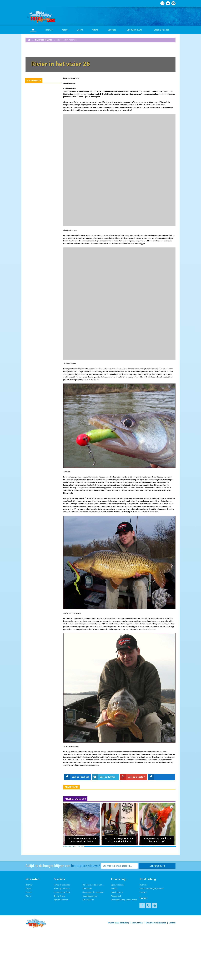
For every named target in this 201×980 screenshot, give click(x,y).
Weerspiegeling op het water (124, 900)
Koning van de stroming (93, 892)
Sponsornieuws (118, 885)
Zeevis (80, 30)
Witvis (95, 30)
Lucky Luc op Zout (62, 892)
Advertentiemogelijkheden (152, 889)
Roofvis (49, 30)
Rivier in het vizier (44, 40)
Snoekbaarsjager (90, 896)
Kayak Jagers (117, 892)
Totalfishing (124, 923)
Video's (114, 889)
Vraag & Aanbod (162, 30)
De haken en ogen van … (93, 885)
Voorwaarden (137, 923)
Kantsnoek (87, 889)
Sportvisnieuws (134, 30)
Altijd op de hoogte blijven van (63, 866)
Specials (112, 30)
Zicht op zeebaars (62, 889)
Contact (143, 892)
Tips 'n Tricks (59, 896)
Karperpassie (88, 900)
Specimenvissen (61, 900)
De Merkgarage (160, 923)
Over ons (143, 885)
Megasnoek (116, 896)
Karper (65, 30)
